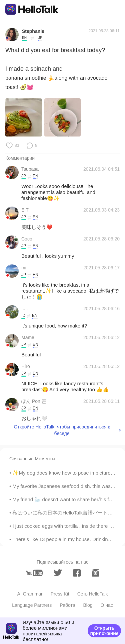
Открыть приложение (104, 631)
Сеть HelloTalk (93, 594)
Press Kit (60, 594)
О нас (107, 605)
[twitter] (58, 573)
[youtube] (34, 573)
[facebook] (77, 573)
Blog (88, 605)
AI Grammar (30, 594)
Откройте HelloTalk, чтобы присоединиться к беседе (62, 430)
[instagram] (95, 573)
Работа (67, 605)
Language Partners (32, 605)
